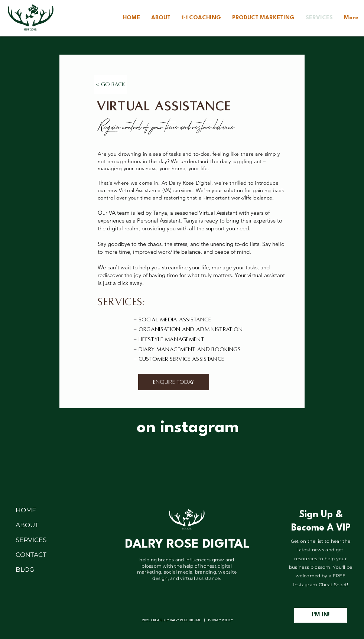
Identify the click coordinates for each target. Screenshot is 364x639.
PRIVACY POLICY (221, 620)
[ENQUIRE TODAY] (174, 382)
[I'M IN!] (321, 615)
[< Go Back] (110, 84)
